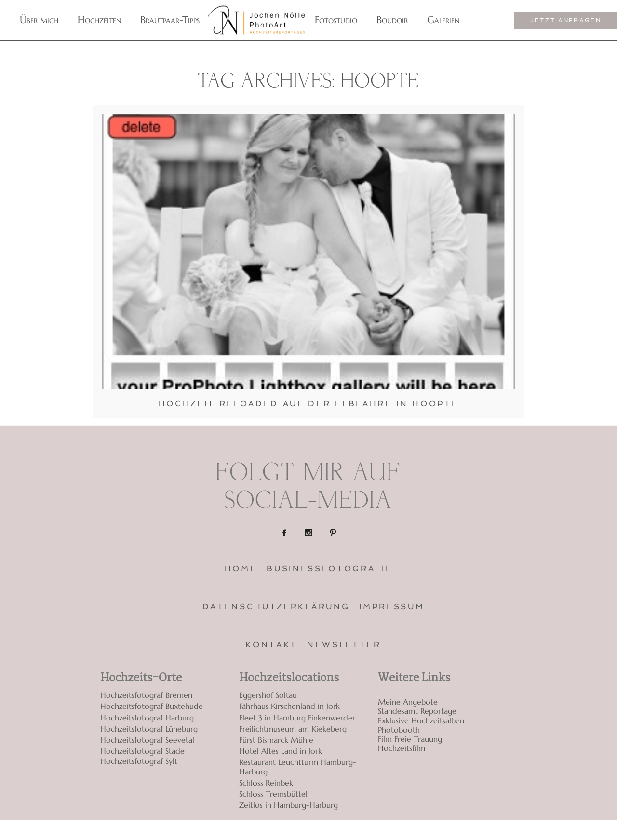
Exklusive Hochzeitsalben (421, 721)
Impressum (392, 607)
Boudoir (392, 20)
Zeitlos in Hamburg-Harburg (288, 805)
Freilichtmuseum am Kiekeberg (293, 729)
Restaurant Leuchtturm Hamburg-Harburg (298, 767)
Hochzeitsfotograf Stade (142, 751)
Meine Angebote (408, 702)
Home (241, 568)
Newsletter (344, 645)
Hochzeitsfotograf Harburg (147, 718)
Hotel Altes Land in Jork (281, 751)
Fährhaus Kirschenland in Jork (289, 706)
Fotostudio (336, 20)
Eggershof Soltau (268, 695)
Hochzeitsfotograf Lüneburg (149, 729)
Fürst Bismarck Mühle (276, 740)
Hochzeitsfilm (402, 748)
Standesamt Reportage (417, 711)
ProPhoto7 (505, 830)
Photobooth (399, 730)
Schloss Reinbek (266, 783)
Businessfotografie (329, 568)
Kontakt (271, 645)
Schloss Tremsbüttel (273, 794)
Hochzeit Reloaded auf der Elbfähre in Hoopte (309, 404)
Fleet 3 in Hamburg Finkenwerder (297, 718)
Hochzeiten (99, 20)
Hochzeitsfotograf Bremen (146, 695)
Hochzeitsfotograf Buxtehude (152, 706)
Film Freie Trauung (410, 739)
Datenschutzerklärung (276, 607)
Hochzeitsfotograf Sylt (139, 761)
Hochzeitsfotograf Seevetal (147, 740)
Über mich (39, 20)
